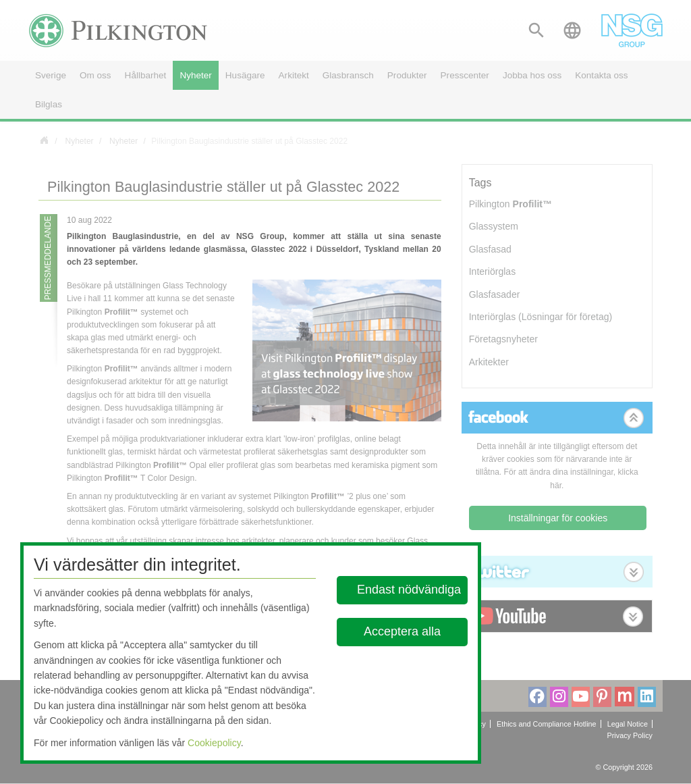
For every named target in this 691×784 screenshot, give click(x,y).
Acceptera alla (403, 631)
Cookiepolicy (214, 743)
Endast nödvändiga (409, 590)
